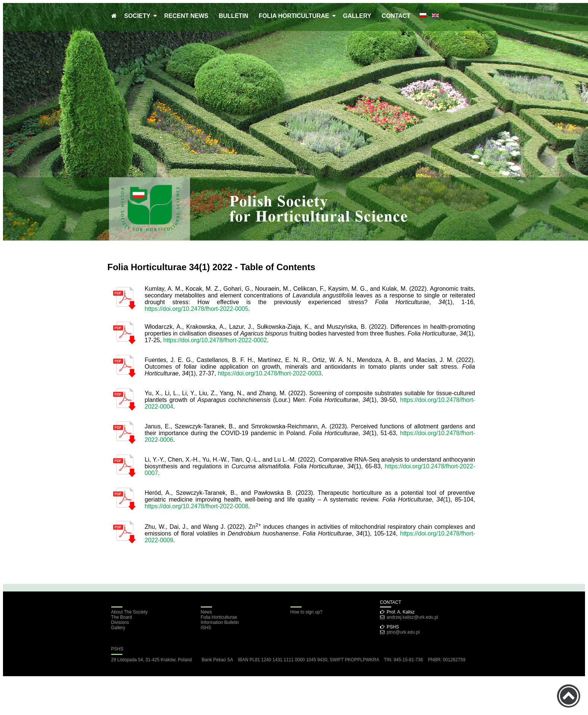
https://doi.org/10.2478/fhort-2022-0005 (197, 309)
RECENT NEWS (186, 16)
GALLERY (357, 16)
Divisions (120, 622)
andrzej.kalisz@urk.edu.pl (413, 617)
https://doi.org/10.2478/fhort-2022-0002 (215, 340)
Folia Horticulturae (219, 617)
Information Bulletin (220, 622)
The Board (122, 617)
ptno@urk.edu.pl (403, 632)
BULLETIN (234, 16)
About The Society (130, 612)
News (206, 612)
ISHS (206, 628)
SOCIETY (139, 16)
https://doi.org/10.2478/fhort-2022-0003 (270, 373)
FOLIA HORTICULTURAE (295, 16)
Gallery (118, 628)
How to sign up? (307, 612)
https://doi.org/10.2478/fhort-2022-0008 (197, 506)
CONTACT (396, 16)
